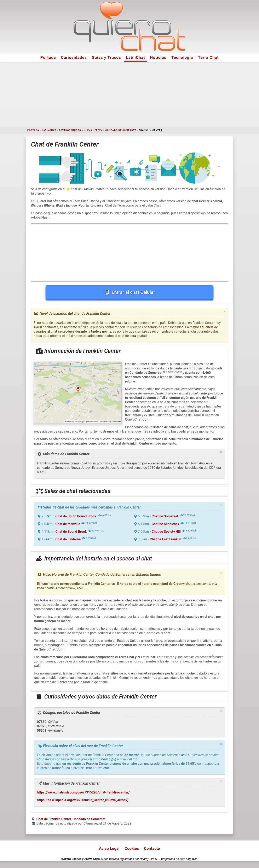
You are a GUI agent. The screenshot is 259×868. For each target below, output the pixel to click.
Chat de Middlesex (165, 524)
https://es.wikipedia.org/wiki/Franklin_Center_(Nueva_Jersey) (83, 800)
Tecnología (182, 57)
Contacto (152, 848)
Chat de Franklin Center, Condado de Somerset (71, 819)
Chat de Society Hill (166, 532)
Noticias (158, 57)
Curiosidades (74, 57)
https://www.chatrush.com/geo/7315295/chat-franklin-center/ (83, 792)
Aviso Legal (109, 848)
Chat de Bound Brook (71, 532)
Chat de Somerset (165, 516)
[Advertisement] (129, 94)
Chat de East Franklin (165, 539)
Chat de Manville (68, 524)
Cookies (132, 848)
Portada (48, 57)
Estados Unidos (70, 130)
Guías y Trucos (106, 57)
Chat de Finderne (68, 539)
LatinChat (136, 57)
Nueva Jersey (93, 130)
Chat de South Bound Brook (76, 516)
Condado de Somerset (121, 130)
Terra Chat (208, 57)
